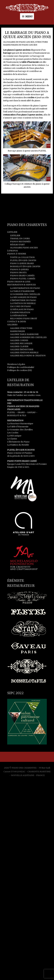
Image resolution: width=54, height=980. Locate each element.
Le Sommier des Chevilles (20, 430)
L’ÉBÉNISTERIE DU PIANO (23, 300)
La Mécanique (14, 436)
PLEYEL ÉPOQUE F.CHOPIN (21, 450)
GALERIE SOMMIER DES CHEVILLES (28, 337)
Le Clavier (12, 439)
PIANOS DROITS (18, 273)
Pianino (28, 453)
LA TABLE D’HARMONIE (22, 291)
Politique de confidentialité (21, 367)
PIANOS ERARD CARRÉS (22, 276)
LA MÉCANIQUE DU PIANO (23, 297)
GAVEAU (31, 412)
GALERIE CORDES (19, 340)
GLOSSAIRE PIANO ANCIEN (24, 248)
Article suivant (27, 207)
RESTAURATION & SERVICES (22, 285)
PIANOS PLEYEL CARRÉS (23, 279)
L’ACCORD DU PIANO (21, 306)
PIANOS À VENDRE (17, 254)
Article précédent (27, 199)
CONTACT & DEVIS (17, 322)
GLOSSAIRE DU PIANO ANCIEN (19, 42)
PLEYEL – (12, 412)
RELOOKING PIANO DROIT (24, 319)
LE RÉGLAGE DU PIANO (22, 309)
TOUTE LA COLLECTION (22, 257)
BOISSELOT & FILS (17, 415)
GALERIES (12, 325)
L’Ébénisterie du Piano (18, 442)
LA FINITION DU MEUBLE (23, 303)
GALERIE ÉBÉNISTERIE (22, 349)
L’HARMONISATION (20, 312)
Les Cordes (13, 433)
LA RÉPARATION (18, 315)
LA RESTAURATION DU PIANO (25, 288)
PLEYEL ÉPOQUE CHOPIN (23, 260)
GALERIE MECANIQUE (21, 343)
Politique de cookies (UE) (20, 370)
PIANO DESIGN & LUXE (19, 282)
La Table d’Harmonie (18, 427)
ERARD (21, 412)
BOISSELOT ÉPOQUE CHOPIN (25, 266)
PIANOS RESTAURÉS (20, 242)
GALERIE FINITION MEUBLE (24, 353)
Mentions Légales (16, 364)
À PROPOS (13, 251)
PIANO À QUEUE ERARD (22, 263)
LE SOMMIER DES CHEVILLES (25, 294)
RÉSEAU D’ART (17, 245)
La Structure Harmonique (20, 424)
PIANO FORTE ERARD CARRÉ (22, 461)
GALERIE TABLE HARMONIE (24, 334)
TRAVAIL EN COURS (20, 239)
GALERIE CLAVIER (19, 346)
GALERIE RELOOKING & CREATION (28, 356)
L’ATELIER (12, 232)
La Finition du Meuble (18, 445)
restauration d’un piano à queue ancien (23, 115)
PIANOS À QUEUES (19, 269)
